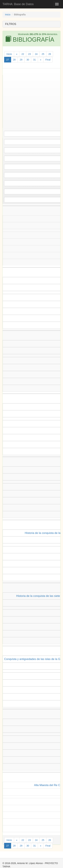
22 (23, 54)
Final (48, 60)
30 (28, 60)
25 (43, 54)
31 (34, 60)
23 (30, 54)
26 (50, 54)
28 (14, 60)
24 (36, 54)
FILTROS (11, 24)
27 (8, 60)
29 (21, 60)
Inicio (8, 15)
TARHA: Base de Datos (18, 4)
